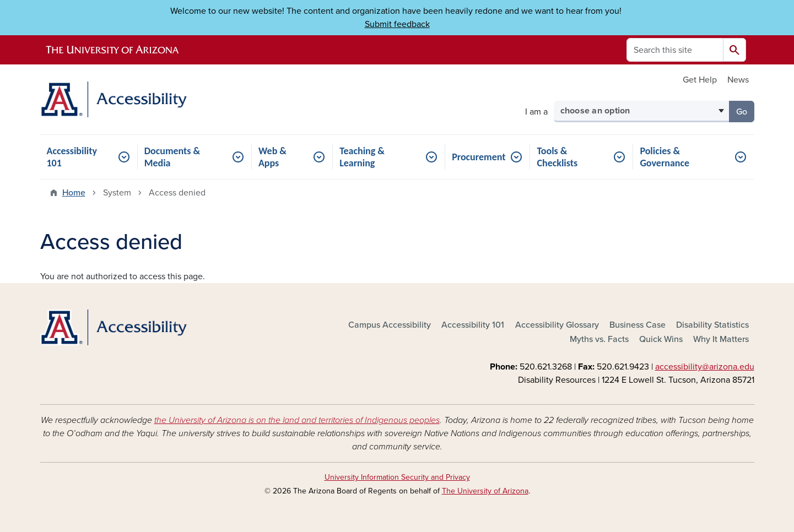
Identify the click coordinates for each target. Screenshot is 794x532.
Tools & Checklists (557, 157)
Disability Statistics (712, 325)
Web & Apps (272, 157)
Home (74, 193)
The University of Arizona (485, 491)
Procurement (479, 157)
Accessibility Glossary (557, 325)
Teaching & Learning (362, 157)
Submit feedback (397, 24)
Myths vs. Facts (599, 339)
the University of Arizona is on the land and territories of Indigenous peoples (297, 420)
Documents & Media (172, 157)
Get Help (700, 80)
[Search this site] (675, 50)
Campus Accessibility (390, 325)
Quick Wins (661, 339)
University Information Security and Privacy (397, 477)
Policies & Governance (665, 157)
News (738, 80)
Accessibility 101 (72, 157)
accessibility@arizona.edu (705, 367)
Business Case (638, 325)
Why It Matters (721, 339)
